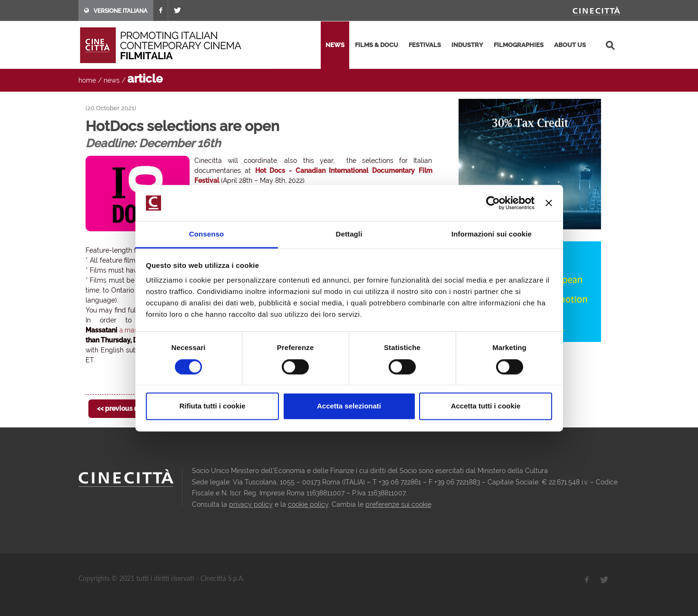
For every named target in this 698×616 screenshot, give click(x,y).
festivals (425, 45)
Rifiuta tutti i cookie (212, 406)
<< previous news (124, 408)
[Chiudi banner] (549, 203)
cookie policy (308, 504)
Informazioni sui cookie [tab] (492, 234)
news (335, 45)
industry (467, 45)
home (87, 80)
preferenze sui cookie (398, 504)
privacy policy (251, 504)
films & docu (377, 45)
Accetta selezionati (349, 406)
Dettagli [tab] (349, 234)
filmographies (519, 45)
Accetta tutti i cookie (486, 406)
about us (570, 45)
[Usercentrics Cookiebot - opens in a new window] (493, 203)
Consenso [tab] (206, 234)
